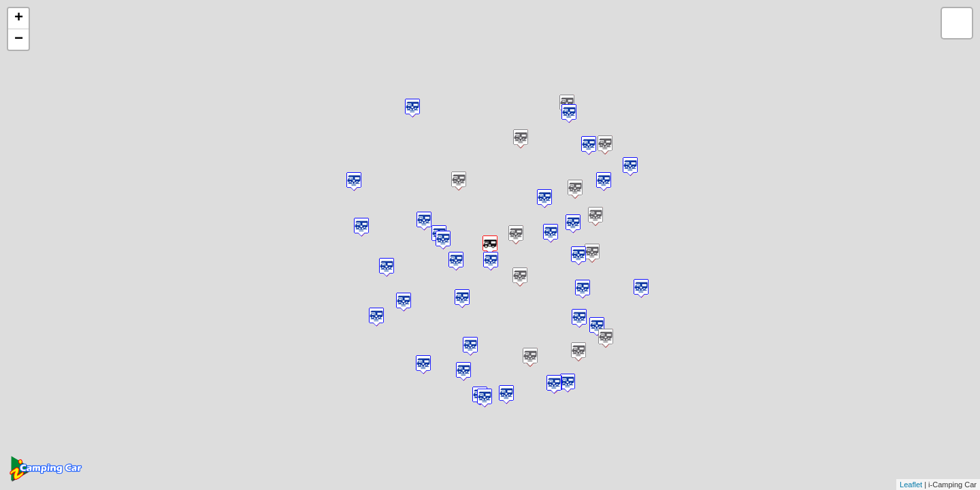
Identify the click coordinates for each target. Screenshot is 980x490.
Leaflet (911, 485)
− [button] (19, 39)
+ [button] (19, 18)
